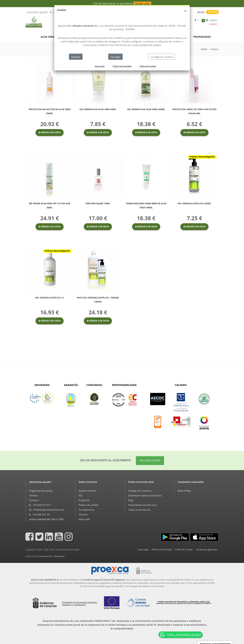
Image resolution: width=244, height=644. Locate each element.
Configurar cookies (162, 57)
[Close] (185, 11)
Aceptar (76, 57)
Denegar (116, 57)
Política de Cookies (148, 66)
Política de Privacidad (122, 66)
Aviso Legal (100, 66)
